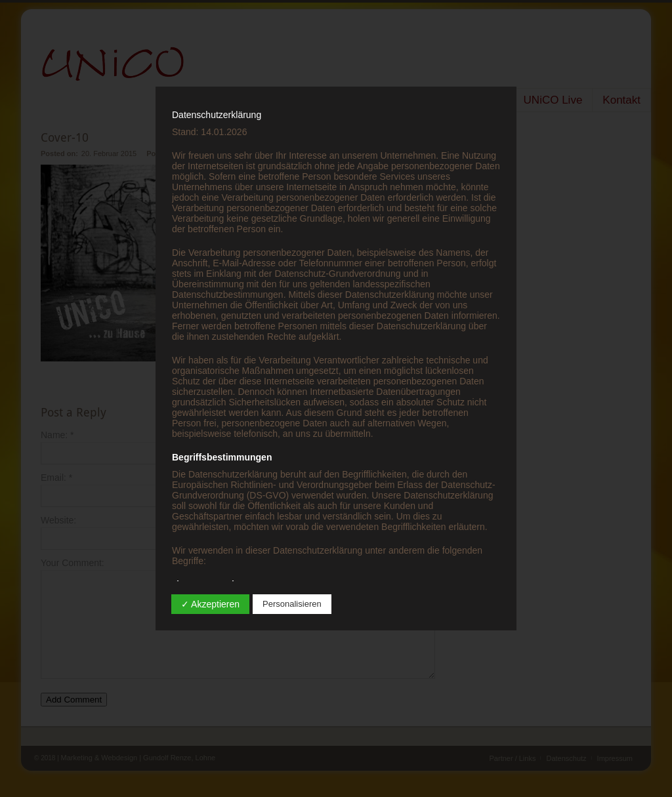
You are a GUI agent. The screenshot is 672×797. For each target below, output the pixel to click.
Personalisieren (292, 604)
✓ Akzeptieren (210, 604)
